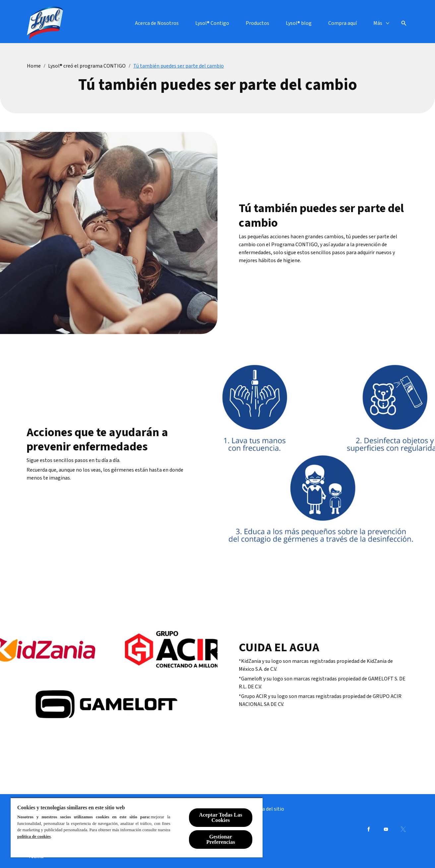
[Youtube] (386, 829)
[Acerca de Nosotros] (157, 23)
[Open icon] (404, 23)
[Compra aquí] (342, 23)
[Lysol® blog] (299, 23)
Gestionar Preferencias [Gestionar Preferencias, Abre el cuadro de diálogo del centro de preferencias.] (221, 839)
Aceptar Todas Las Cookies (220, 817)
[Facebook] (369, 829)
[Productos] (257, 23)
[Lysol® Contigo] (212, 23)
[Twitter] (403, 829)
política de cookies (34, 836)
